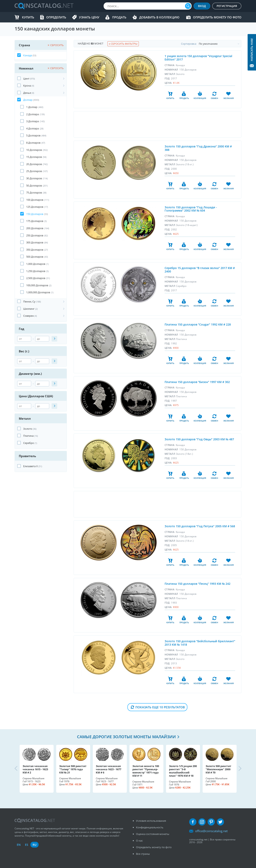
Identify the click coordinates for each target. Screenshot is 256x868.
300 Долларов (35, 242)
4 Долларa (32, 128)
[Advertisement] (157, 124)
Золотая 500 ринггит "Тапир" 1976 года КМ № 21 (73, 769)
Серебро (29, 443)
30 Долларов (34, 178)
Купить (28, 17)
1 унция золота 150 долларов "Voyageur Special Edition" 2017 (198, 58)
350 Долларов (35, 250)
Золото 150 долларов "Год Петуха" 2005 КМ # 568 (200, 526)
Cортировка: (211, 44)
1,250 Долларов (36, 271)
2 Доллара (32, 114)
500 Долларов (35, 257)
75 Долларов (34, 193)
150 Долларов (35, 214)
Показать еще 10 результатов (160, 707)
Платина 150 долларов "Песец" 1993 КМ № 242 (197, 584)
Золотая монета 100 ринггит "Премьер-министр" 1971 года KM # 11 (146, 771)
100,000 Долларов (37, 285)
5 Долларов (33, 135)
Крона (27, 86)
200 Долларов (35, 228)
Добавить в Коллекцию (159, 17)
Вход (202, 6)
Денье (27, 93)
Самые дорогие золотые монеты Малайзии (126, 737)
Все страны (143, 854)
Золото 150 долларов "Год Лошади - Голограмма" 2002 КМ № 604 (191, 209)
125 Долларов (35, 207)
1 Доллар (32, 107)
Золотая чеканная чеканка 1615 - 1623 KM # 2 (35, 769)
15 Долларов (34, 157)
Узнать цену (89, 17)
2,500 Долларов (36, 278)
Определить (56, 17)
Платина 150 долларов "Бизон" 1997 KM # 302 (197, 382)
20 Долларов (34, 164)
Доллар (28, 100)
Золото (28, 429)
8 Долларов (33, 143)
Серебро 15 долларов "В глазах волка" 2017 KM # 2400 (200, 270)
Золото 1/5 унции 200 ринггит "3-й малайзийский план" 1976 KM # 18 (183, 771)
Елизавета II (30, 466)
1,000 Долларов (36, 264)
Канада (28, 55)
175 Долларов (35, 221)
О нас (139, 841)
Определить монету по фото (217, 17)
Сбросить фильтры (123, 44)
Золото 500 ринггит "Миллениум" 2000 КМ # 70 (218, 769)
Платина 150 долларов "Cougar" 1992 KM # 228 (198, 324)
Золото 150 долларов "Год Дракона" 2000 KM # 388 (198, 148)
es (27, 845)
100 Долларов (35, 200)
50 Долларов (34, 185)
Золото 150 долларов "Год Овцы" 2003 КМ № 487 (199, 439)
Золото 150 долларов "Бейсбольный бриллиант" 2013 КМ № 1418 (200, 643)
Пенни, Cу (29, 301)
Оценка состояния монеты (153, 834)
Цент (26, 79)
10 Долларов (34, 150)
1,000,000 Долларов (38, 292)
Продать (119, 17)
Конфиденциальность (150, 827)
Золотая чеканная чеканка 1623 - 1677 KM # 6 (108, 769)
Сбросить (56, 45)
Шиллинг (29, 309)
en (19, 845)
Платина (28, 436)
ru (34, 845)
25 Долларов (34, 171)
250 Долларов (35, 235)
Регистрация (227, 6)
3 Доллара (32, 121)
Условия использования (151, 821)
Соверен (28, 316)
